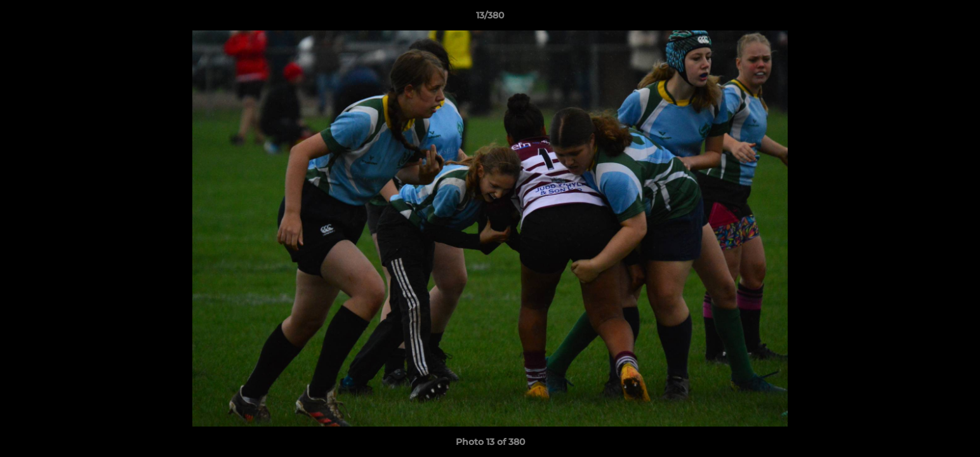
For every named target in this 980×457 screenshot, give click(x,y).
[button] (957, 18)
